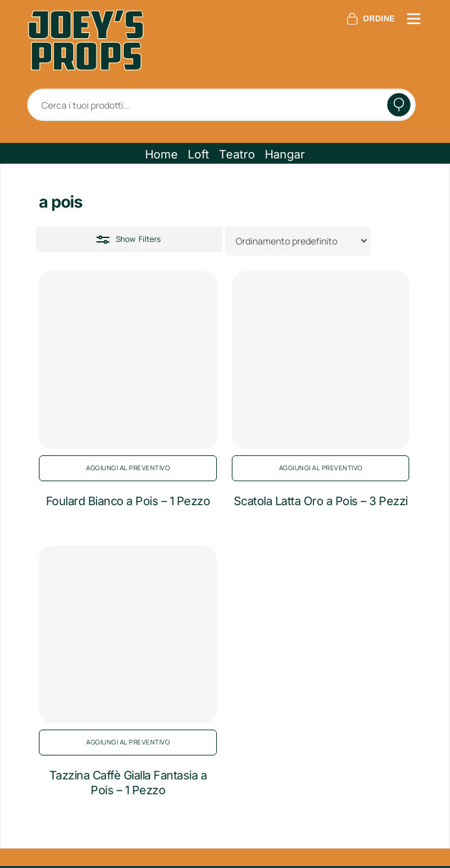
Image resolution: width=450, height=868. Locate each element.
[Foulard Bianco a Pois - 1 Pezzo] (128, 360)
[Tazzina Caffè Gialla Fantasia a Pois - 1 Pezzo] (128, 635)
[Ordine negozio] (298, 241)
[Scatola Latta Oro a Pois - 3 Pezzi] (321, 360)
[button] (162, 155)
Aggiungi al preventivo (128, 468)
